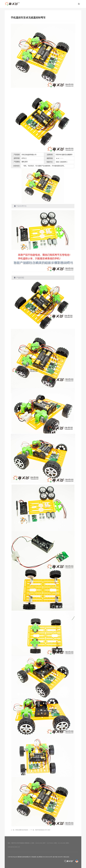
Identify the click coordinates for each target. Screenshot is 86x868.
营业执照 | (34, 857)
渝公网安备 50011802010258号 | (45, 857)
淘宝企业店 (66, 857)
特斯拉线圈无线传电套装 (22, 830)
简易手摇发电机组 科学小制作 (43, 830)
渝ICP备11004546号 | (58, 857)
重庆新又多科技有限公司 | (25, 857)
